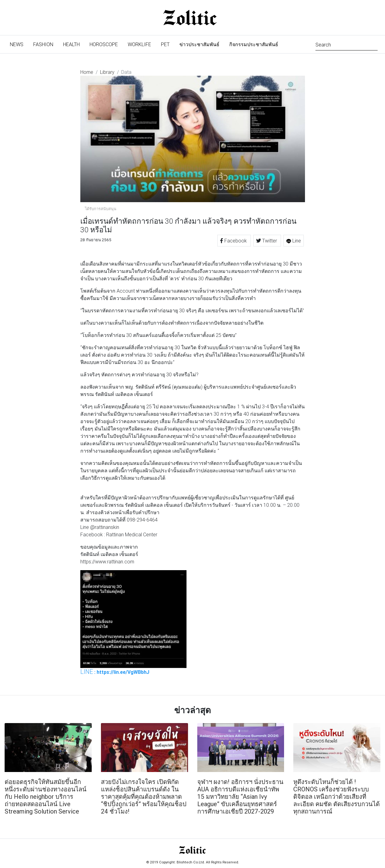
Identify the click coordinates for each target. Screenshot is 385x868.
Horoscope (104, 44)
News (19, 44)
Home (87, 72)
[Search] (347, 44)
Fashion (43, 44)
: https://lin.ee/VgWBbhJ (115, 672)
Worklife (139, 44)
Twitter (267, 241)
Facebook (234, 241)
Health (71, 44)
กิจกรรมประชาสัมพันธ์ (254, 44)
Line (294, 241)
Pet (165, 44)
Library (107, 72)
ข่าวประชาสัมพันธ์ (199, 44)
